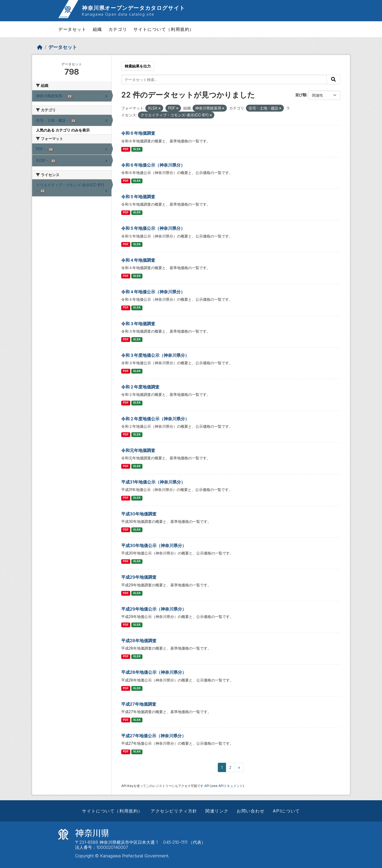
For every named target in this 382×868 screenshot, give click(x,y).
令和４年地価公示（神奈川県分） (153, 292)
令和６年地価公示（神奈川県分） (153, 165)
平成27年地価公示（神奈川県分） (154, 736)
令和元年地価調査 (138, 450)
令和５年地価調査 (138, 197)
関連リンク (217, 811)
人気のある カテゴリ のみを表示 (63, 130)
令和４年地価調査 (138, 260)
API (207, 786)
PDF (126, 149)
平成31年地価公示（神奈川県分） (153, 482)
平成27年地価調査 (139, 704)
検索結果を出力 (138, 66)
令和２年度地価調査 (140, 387)
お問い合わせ (251, 811)
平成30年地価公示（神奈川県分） (154, 545)
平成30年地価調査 (139, 514)
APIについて (286, 811)
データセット (72, 29)
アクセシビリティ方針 (174, 811)
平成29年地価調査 (139, 577)
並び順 (301, 95)
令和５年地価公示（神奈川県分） (153, 228)
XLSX (137, 149)
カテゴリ (118, 29)
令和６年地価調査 (138, 133)
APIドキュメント (231, 786)
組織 (97, 29)
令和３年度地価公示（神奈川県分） (155, 355)
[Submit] (333, 79)
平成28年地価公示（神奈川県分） (154, 672)
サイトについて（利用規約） (164, 29)
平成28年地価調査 (139, 641)
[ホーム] (40, 47)
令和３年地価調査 (138, 324)
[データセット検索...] (224, 79)
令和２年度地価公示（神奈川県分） (155, 419)
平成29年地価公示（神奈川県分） (154, 609)
